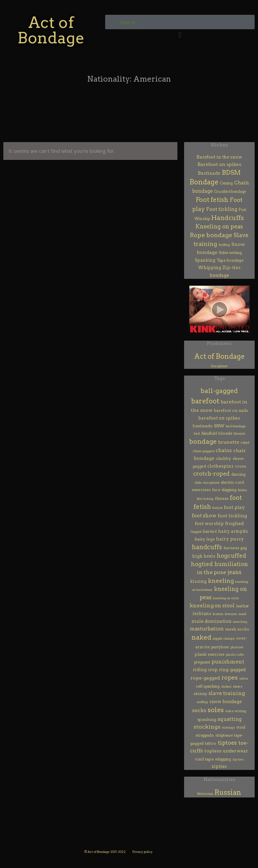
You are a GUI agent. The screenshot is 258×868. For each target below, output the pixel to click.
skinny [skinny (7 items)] (200, 693)
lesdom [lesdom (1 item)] (218, 614)
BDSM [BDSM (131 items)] (231, 172)
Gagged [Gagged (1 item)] (196, 532)
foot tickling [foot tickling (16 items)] (232, 516)
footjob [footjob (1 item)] (217, 508)
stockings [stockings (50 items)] (207, 727)
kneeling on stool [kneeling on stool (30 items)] (212, 606)
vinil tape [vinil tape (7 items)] (204, 759)
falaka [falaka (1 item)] (242, 490)
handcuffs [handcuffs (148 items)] (207, 547)
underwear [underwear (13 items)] (235, 751)
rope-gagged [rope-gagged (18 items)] (205, 678)
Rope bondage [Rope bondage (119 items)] (211, 235)
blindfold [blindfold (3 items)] (209, 433)
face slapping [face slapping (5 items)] (224, 490)
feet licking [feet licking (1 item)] (205, 499)
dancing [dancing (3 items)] (238, 474)
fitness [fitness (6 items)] (222, 498)
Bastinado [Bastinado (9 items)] (209, 173)
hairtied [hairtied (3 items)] (210, 532)
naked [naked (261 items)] (201, 637)
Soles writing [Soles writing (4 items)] (230, 253)
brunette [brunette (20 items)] (229, 442)
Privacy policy (142, 852)
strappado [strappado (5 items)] (205, 735)
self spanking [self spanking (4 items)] (208, 686)
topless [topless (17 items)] (213, 751)
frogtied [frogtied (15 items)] (234, 523)
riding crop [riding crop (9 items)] (205, 670)
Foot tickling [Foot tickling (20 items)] (222, 209)
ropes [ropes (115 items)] (230, 677)
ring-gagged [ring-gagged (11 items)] (232, 670)
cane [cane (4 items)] (245, 442)
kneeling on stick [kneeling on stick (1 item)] (226, 598)
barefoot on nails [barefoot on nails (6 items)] (231, 410)
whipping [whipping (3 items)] (223, 759)
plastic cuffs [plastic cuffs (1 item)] (235, 655)
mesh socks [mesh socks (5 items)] (237, 629)
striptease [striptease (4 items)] (224, 735)
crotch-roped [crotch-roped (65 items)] (211, 474)
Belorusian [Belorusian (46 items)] (205, 794)
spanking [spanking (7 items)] (207, 719)
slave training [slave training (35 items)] (227, 693)
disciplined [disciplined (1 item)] (211, 483)
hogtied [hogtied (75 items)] (202, 564)
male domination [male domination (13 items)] (211, 621)
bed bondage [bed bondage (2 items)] (236, 426)
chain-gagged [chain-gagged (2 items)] (204, 451)
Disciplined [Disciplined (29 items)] (219, 366)
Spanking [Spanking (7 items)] (205, 260)
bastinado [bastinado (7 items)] (203, 426)
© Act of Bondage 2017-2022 (105, 852)
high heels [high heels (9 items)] (204, 556)
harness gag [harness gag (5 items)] (235, 548)
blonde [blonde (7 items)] (225, 433)
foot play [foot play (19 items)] (234, 507)
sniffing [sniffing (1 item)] (202, 702)
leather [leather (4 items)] (243, 606)
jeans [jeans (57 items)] (234, 572)
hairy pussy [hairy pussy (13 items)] (230, 539)
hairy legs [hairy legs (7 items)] (205, 539)
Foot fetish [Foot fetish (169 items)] (212, 200)
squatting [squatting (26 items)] (230, 719)
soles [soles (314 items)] (216, 710)
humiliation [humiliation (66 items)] (231, 564)
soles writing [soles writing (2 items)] (236, 711)
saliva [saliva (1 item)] (244, 678)
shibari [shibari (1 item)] (226, 686)
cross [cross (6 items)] (240, 466)
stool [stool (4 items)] (241, 727)
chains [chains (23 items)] (224, 450)
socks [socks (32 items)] (199, 710)
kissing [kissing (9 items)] (198, 581)
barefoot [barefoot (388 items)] (205, 401)
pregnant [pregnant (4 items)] (202, 662)
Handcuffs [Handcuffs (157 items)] (228, 218)
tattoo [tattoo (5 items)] (211, 743)
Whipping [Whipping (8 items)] (209, 268)
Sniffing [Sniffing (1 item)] (224, 245)
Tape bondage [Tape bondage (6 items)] (230, 260)
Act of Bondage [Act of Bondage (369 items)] (219, 356)
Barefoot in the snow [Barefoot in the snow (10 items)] (219, 157)
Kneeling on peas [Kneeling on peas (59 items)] (219, 226)
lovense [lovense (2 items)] (231, 614)
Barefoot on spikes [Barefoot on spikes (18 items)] (219, 164)
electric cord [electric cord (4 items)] (232, 482)
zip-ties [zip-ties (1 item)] (238, 759)
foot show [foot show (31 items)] (204, 516)
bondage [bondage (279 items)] (203, 441)
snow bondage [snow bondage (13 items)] (226, 701)
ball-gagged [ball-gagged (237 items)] (219, 391)
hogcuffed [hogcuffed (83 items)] (231, 556)
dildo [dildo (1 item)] (198, 483)
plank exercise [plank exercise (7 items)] (210, 654)
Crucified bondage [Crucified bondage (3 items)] (230, 192)
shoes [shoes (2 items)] (238, 686)
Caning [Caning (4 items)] (226, 183)
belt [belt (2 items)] (197, 433)
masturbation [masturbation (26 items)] (207, 629)
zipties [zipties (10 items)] (219, 766)
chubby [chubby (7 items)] (223, 458)
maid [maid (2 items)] (242, 614)
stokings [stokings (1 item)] (228, 727)
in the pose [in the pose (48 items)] (211, 572)
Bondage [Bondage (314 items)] (204, 182)
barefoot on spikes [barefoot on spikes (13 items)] (219, 418)
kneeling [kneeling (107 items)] (221, 581)
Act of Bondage (51, 30)
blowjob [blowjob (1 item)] (239, 433)
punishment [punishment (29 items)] (228, 662)
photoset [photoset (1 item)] (237, 647)
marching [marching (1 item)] (240, 622)
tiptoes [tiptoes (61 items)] (227, 743)
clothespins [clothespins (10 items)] (220, 466)
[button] (180, 35)
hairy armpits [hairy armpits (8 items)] (233, 531)
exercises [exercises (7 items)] (201, 490)
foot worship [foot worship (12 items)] (209, 523)
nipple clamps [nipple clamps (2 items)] (224, 638)
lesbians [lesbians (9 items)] (202, 614)
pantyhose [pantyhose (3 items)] (220, 647)
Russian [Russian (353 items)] (228, 792)
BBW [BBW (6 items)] (219, 426)
